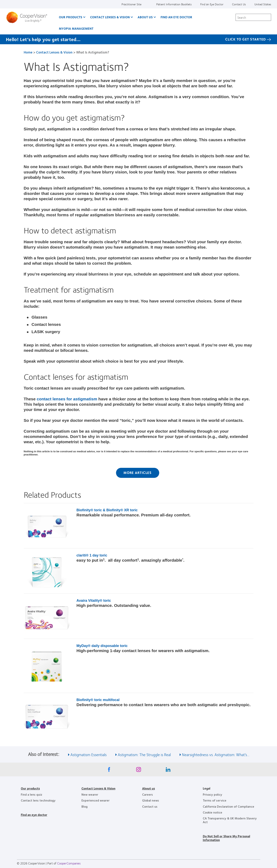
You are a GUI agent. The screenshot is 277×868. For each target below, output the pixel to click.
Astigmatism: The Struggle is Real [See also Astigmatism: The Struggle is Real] (144, 754)
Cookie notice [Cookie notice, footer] (213, 812)
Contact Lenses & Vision (54, 52)
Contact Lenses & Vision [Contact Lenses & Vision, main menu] (110, 17)
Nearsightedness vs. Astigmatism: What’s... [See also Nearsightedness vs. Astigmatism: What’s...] (216, 754)
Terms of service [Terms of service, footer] (215, 800)
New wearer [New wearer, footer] (90, 794)
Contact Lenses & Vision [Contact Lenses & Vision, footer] (98, 788)
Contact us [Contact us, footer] (150, 806)
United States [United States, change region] (263, 4)
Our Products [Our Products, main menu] (71, 17)
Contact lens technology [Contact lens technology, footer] (38, 800)
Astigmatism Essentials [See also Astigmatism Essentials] (89, 754)
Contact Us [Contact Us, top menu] (239, 4)
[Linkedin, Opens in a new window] (168, 770)
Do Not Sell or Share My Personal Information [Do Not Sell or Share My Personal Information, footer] (226, 838)
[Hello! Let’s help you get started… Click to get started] (138, 39)
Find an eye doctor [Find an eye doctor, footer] (34, 815)
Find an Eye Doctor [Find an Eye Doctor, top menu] (212, 4)
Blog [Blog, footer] (85, 806)
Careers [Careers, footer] (148, 794)
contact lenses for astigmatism (67, 399)
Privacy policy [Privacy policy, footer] (213, 794)
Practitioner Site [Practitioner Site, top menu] (131, 4)
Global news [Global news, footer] (151, 800)
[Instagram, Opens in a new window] (139, 770)
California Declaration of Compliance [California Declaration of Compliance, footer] (229, 806)
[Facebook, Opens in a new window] (109, 770)
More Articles (138, 473)
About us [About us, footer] (149, 788)
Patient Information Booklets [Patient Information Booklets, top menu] (174, 4)
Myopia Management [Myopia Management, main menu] (76, 28)
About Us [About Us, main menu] (145, 17)
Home (28, 52)
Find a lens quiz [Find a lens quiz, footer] (32, 794)
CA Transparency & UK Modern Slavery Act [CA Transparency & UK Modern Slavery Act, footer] (230, 820)
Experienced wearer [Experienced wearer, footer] (96, 800)
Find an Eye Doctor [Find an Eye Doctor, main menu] (176, 17)
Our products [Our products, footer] (30, 788)
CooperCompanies (69, 863)
